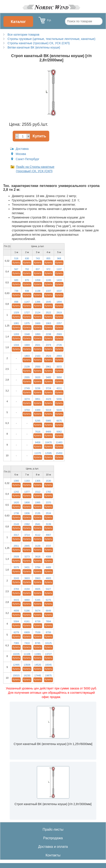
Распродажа (53, 838)
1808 (27, 502)
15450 (59, 453)
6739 (38, 621)
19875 (48, 675)
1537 (59, 291)
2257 (59, 323)
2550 (38, 367)
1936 (27, 513)
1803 (27, 356)
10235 (16, 654)
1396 (38, 302)
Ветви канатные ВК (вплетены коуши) (34, 47)
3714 (27, 535)
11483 (59, 442)
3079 (16, 567)
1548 (27, 334)
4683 (48, 578)
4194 (27, 589)
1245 (48, 280)
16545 (48, 665)
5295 (38, 421)
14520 (38, 665)
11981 (38, 654)
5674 (38, 611)
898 (16, 302)
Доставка (22, 149)
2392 (27, 524)
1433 (59, 280)
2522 (48, 313)
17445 (38, 675)
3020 (38, 377)
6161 (27, 621)
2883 (59, 356)
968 (59, 258)
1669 (38, 323)
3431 (27, 567)
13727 (48, 654)
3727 (48, 546)
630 (27, 258)
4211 (59, 388)
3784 (38, 567)
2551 (16, 546)
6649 (48, 611)
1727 (27, 313)
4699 (16, 611)
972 (48, 269)
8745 (38, 643)
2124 (38, 313)
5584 (16, 621)
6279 (16, 632)
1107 (59, 269)
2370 (48, 502)
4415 (16, 600)
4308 (48, 557)
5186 (27, 611)
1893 (38, 334)
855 (48, 258)
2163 (38, 356)
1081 (16, 323)
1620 (16, 502)
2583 (59, 334)
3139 (48, 524)
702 (27, 269)
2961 (48, 367)
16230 (27, 675)
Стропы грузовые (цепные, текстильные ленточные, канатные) (51, 39)
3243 (16, 578)
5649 (59, 410)
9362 (59, 432)
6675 (59, 421)
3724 (48, 388)
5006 (59, 399)
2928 (16, 557)
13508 (27, 665)
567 (16, 269)
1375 (27, 323)
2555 (27, 377)
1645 (48, 302)
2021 (38, 345)
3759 (27, 410)
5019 (48, 410)
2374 (48, 345)
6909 (27, 632)
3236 (38, 388)
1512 (38, 492)
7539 (38, 632)
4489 (48, 567)
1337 (48, 291)
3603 (27, 578)
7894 (48, 621)
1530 (48, 481)
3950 (59, 377)
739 (16, 291)
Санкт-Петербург (28, 159)
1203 (16, 334)
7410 (27, 643)
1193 (27, 481)
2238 (48, 334)
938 (27, 291)
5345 (38, 600)
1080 (16, 481)
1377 (27, 492)
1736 (16, 513)
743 (38, 258)
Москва (21, 154)
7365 (16, 643)
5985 (48, 421)
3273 (27, 557)
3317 (16, 535)
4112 (38, 535)
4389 (38, 410)
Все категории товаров (23, 35)
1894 (59, 302)
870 (27, 280)
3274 (27, 399)
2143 (16, 524)
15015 (16, 675)
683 (16, 280)
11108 (27, 654)
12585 (48, 453)
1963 (48, 323)
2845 (27, 546)
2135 (38, 513)
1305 (38, 481)
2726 (59, 345)
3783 (16, 589)
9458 (38, 442)
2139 (27, 367)
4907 (48, 535)
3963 (38, 578)
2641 (38, 524)
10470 (48, 442)
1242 (16, 492)
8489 (48, 432)
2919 (59, 313)
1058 (38, 280)
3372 (59, 367)
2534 (48, 513)
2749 (27, 388)
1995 (38, 502)
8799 (48, 632)
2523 (48, 356)
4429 (48, 399)
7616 (38, 432)
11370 (38, 453)
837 (38, 269)
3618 (38, 557)
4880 (27, 600)
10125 (48, 643)
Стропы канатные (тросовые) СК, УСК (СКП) (39, 43)
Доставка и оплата (53, 847)
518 (16, 258)
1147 (27, 302)
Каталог (18, 22)
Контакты (53, 855)
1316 (16, 345)
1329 (16, 313)
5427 (48, 589)
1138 (38, 291)
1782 (48, 492)
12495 (16, 665)
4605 (38, 589)
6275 (48, 600)
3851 (38, 399)
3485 (48, 377)
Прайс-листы (53, 829)
